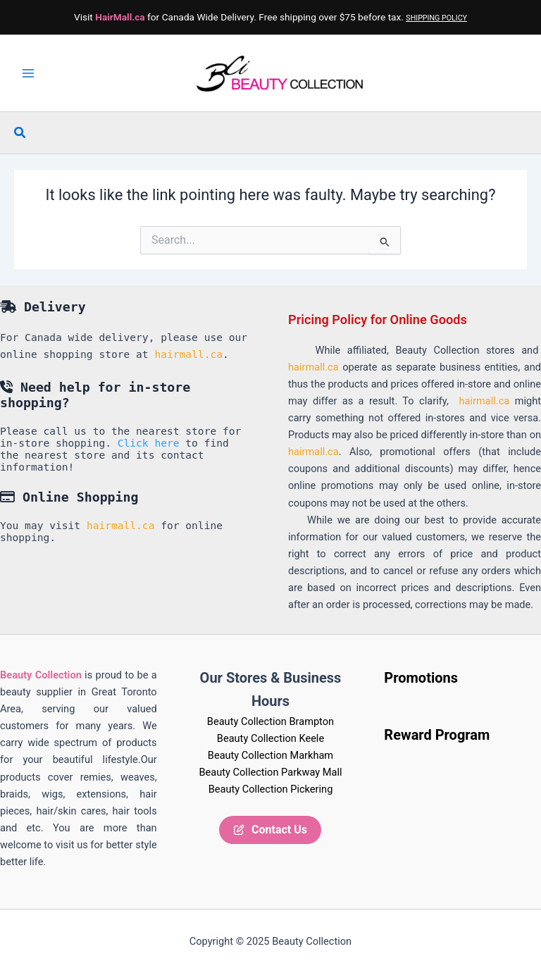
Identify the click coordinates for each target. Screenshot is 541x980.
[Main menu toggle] (28, 73)
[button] (20, 133)
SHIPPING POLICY (436, 18)
